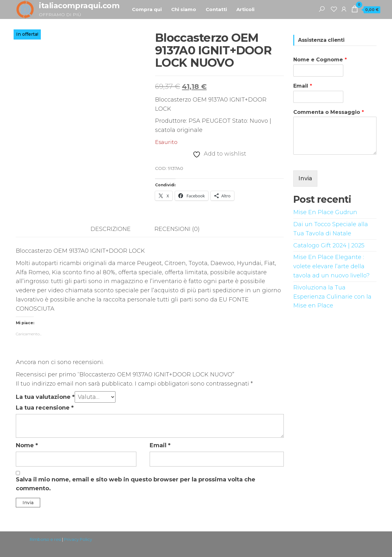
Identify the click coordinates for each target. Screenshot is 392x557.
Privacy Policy (78, 539)
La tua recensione (45, 408)
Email (160, 445)
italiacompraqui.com (79, 6)
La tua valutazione (45, 397)
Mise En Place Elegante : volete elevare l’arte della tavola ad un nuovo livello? (331, 266)
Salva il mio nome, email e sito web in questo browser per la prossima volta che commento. (136, 484)
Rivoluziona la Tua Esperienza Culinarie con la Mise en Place (332, 297)
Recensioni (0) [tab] (177, 229)
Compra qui (147, 9)
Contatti (216, 9)
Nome (27, 445)
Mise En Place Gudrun (325, 212)
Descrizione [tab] (111, 229)
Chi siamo (184, 9)
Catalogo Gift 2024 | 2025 (329, 245)
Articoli (245, 9)
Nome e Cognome (320, 60)
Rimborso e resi (45, 539)
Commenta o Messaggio (329, 112)
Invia (305, 178)
